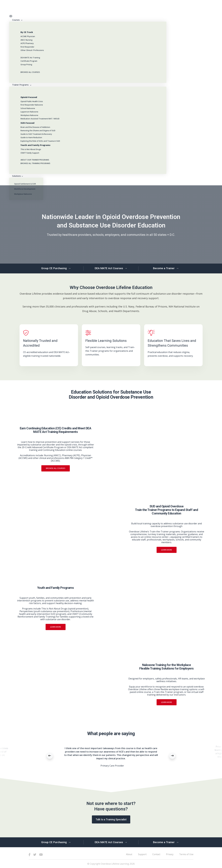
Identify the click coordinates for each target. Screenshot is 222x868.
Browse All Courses (56, 468)
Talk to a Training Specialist (111, 819)
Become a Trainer (166, 268)
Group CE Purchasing (56, 268)
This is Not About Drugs (31, 149)
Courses (17, 20)
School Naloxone (28, 108)
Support (142, 854)
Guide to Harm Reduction (31, 137)
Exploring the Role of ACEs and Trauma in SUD (40, 141)
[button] (50, 756)
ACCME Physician (28, 36)
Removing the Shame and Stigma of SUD (38, 130)
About (129, 854)
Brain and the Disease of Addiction (35, 127)
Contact (156, 854)
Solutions (17, 176)
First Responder (27, 47)
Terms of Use (186, 854)
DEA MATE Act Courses (111, 268)
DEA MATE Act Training (30, 58)
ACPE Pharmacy (27, 43)
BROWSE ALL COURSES (30, 72)
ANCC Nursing (26, 40)
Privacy (170, 854)
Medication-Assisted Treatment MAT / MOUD (40, 119)
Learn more (167, 550)
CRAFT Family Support (30, 153)
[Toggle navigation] (11, 16)
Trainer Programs (21, 85)
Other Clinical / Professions (32, 50)
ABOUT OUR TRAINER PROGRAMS (35, 160)
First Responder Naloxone (32, 105)
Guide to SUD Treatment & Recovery (36, 134)
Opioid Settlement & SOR (25, 184)
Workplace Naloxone (29, 115)
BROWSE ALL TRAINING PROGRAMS (35, 163)
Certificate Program (29, 61)
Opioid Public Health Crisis (32, 101)
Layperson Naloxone (29, 112)
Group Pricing (26, 64)
